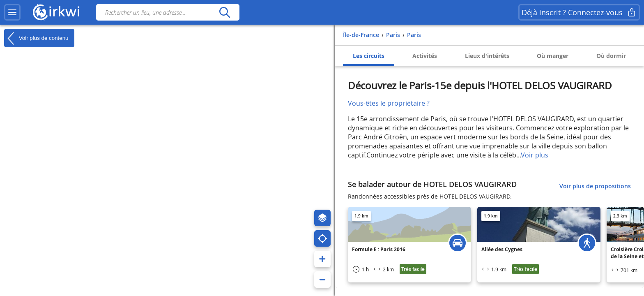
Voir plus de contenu (36, 38)
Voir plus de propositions (595, 186)
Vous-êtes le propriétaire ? (389, 103)
